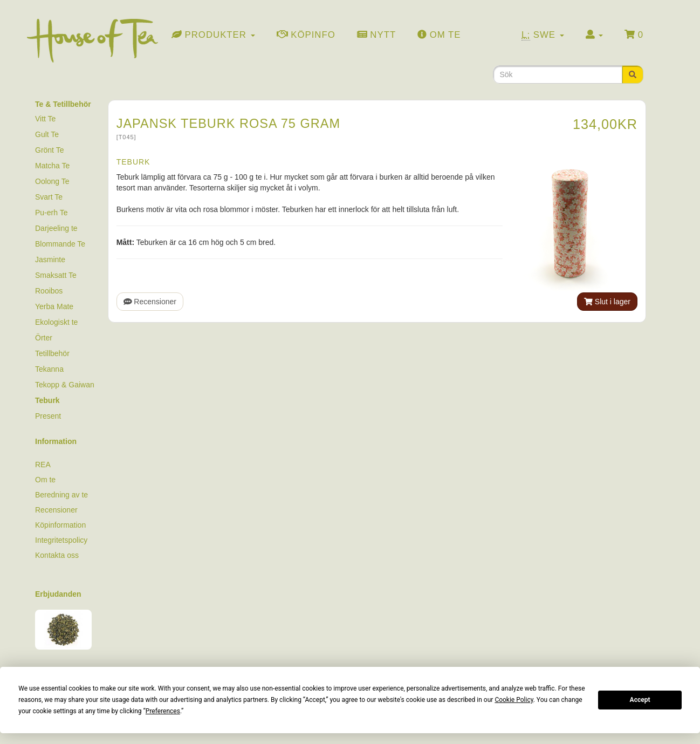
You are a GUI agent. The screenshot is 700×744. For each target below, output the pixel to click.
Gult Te (47, 134)
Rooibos (49, 291)
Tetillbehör (52, 353)
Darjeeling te (56, 228)
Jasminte (50, 260)
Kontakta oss (57, 555)
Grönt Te (49, 150)
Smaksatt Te (56, 275)
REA (43, 465)
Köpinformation (60, 525)
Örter (44, 338)
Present (48, 416)
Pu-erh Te (51, 213)
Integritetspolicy (61, 540)
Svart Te (49, 197)
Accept (640, 700)
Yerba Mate (54, 306)
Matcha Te (52, 166)
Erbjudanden (58, 594)
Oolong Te (52, 181)
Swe (543, 35)
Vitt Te (45, 119)
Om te (45, 480)
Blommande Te (60, 244)
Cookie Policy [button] (514, 700)
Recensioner (150, 302)
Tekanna (49, 369)
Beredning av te (61, 495)
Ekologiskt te (56, 322)
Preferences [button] (163, 711)
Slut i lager (607, 302)
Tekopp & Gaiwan (65, 385)
